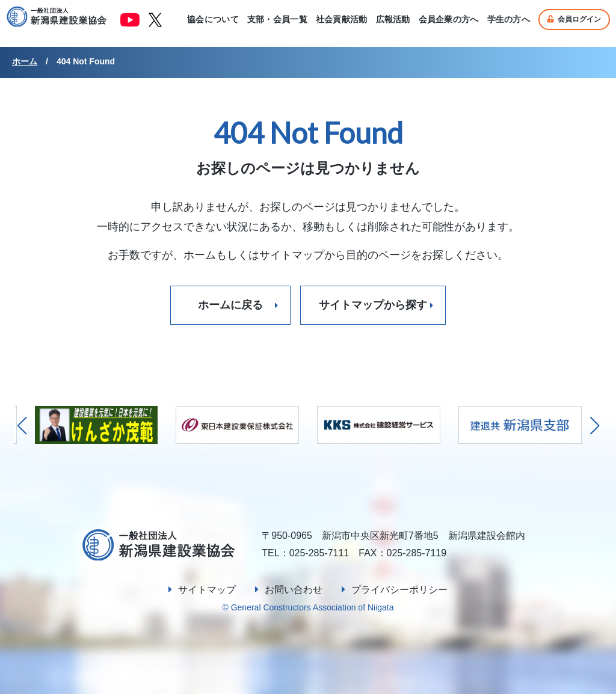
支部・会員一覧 (277, 19)
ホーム (25, 61)
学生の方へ (509, 19)
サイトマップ (207, 590)
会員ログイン (574, 19)
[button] (595, 426)
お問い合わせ (294, 590)
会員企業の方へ (449, 19)
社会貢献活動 (342, 19)
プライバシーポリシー (399, 590)
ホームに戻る (230, 305)
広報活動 (393, 19)
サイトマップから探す (373, 305)
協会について (213, 19)
